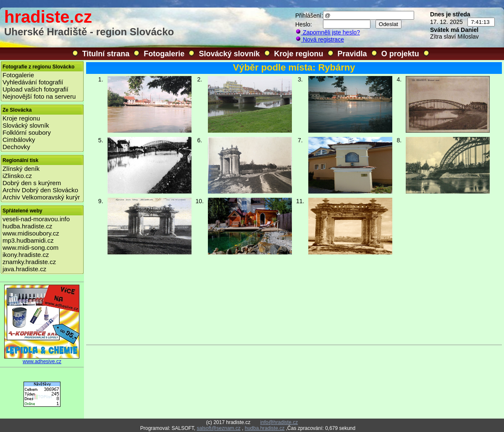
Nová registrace (320, 39)
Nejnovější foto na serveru (39, 96)
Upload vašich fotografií (35, 89)
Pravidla (352, 54)
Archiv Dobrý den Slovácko (40, 190)
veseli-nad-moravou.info (36, 219)
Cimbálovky (19, 140)
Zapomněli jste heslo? (328, 32)
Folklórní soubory (27, 132)
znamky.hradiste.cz (29, 262)
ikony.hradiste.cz (26, 255)
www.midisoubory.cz (31, 233)
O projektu (400, 54)
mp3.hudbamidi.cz (28, 240)
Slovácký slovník (229, 54)
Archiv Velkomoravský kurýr (41, 197)
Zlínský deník (21, 169)
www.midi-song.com (30, 247)
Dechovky (16, 147)
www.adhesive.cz (42, 359)
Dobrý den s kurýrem (32, 183)
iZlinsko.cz (17, 176)
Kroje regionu (299, 54)
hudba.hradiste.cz (27, 226)
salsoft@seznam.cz (218, 428)
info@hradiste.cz (279, 422)
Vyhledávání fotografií (33, 82)
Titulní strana (106, 54)
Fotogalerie (164, 54)
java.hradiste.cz (24, 269)
